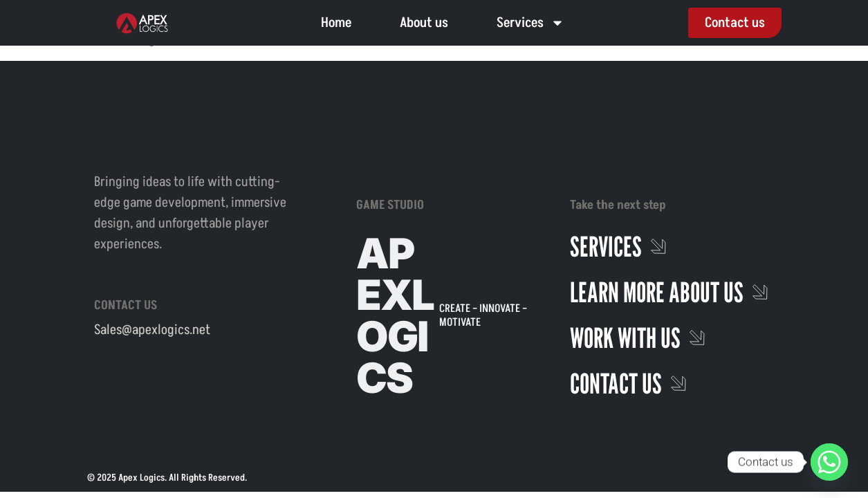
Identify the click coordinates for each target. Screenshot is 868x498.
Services (530, 23)
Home (336, 23)
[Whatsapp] (829, 462)
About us (424, 23)
